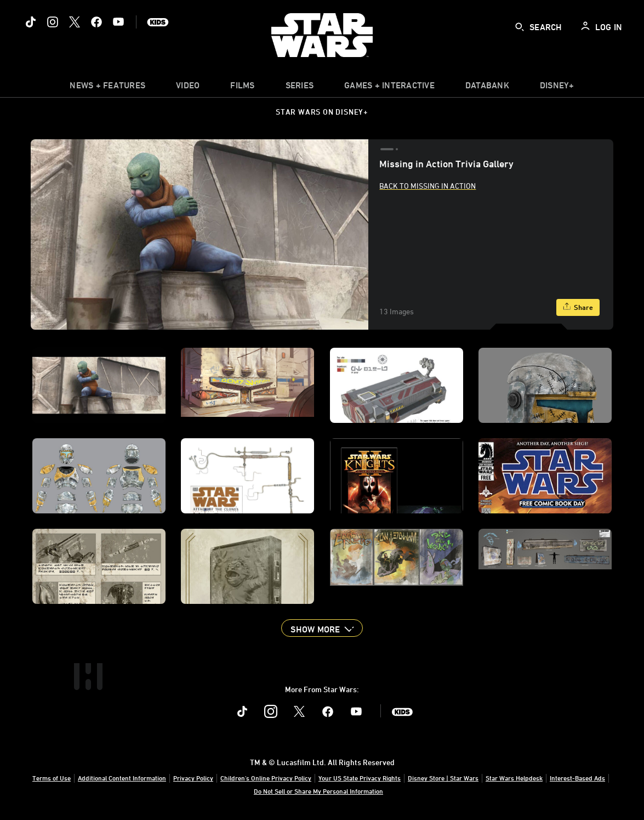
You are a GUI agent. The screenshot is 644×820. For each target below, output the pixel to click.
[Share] (578, 307)
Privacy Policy (193, 778)
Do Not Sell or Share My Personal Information (318, 791)
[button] (322, 628)
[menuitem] (188, 88)
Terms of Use (52, 778)
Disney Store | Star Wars (443, 778)
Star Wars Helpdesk (514, 778)
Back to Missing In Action (428, 186)
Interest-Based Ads (577, 778)
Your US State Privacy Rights (360, 778)
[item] (107, 88)
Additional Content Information (122, 778)
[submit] (520, 27)
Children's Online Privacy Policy (266, 778)
